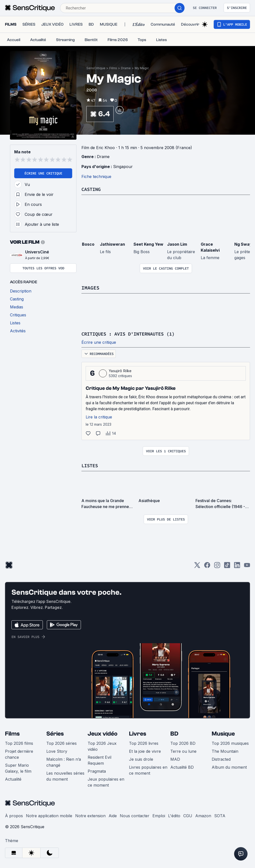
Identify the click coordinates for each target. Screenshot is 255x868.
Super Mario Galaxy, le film (18, 768)
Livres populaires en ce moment (148, 770)
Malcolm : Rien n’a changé (64, 762)
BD (174, 734)
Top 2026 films (19, 743)
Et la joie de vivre (145, 751)
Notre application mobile (49, 816)
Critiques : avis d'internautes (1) (132, 334)
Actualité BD (182, 767)
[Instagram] (217, 567)
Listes (90, 465)
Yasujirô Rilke (120, 371)
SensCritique (96, 68)
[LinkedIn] (237, 567)
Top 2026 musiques (230, 743)
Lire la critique (99, 417)
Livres (138, 734)
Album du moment (229, 767)
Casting (92, 189)
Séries (55, 734)
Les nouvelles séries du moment (65, 776)
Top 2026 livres (144, 743)
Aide (113, 816)
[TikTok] (227, 567)
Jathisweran (112, 244)
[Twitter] (197, 567)
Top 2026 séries (62, 743)
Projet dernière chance (19, 754)
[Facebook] (207, 567)
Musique (223, 734)
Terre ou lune (183, 751)
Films (113, 68)
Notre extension (90, 816)
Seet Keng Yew (148, 244)
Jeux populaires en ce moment (106, 782)
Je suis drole (141, 759)
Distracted (221, 759)
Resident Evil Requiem (99, 760)
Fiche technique (96, 176)
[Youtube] (247, 567)
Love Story (57, 751)
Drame (126, 68)
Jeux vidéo (103, 734)
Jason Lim (177, 244)
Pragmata (97, 771)
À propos (14, 816)
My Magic (142, 68)
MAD (175, 759)
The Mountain (225, 751)
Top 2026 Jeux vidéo (102, 746)
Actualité (13, 779)
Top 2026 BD (183, 743)
